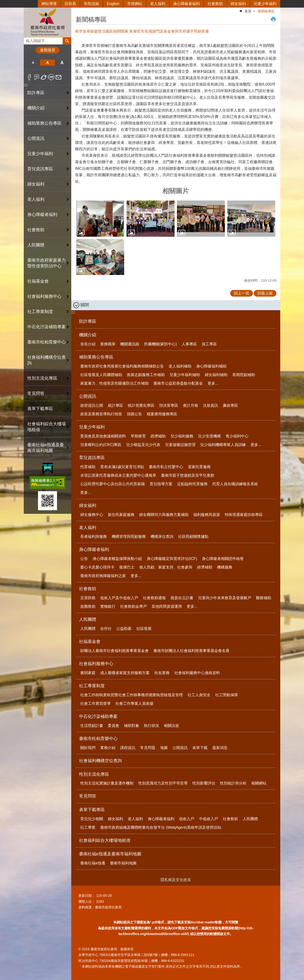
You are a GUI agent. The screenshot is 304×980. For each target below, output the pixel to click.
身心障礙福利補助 (211, 366)
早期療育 (138, 436)
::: (26, 9)
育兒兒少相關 (92, 819)
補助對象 (132, 726)
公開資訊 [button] (36, 138)
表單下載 (200, 748)
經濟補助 (158, 436)
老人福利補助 (180, 366)
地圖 (164, 748)
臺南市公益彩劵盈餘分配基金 (178, 383)
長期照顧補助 (244, 375)
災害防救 (88, 598)
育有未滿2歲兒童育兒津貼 (122, 467)
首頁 (248, 11)
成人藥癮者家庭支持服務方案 (125, 673)
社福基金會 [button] (38, 281)
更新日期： (87, 896)
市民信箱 (91, 4)
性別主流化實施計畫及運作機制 (107, 783)
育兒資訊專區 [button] (40, 169)
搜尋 (28, 40)
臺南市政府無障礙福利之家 (103, 576)
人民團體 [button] (36, 245)
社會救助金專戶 (133, 606)
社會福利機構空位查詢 (47, 360)
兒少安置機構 (209, 436)
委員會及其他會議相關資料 (103, 436)
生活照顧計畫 (92, 726)
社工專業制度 (92, 686)
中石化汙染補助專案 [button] (47, 327)
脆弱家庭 (88, 673)
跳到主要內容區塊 (2, 2)
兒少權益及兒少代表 (143, 445)
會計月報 (190, 405)
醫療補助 (264, 598)
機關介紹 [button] (36, 108)
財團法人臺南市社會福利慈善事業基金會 (114, 651)
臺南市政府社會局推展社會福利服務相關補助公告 (122, 366)
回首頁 (70, 4)
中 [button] (47, 63)
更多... (213, 383)
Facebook (29, 77)
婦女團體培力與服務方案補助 (164, 515)
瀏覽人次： (87, 902)
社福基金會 (90, 642)
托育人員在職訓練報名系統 (235, 484)
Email (59, 77)
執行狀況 (152, 726)
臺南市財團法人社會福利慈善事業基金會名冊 (191, 651)
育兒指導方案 (161, 484)
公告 (84, 559)
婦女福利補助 (216, 375)
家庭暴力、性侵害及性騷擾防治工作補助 (114, 383)
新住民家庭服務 (121, 515)
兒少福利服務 (182, 436)
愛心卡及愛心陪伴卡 (97, 567)
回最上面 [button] (265, 293)
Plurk (37, 77)
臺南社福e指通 (93, 863)
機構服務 (225, 567)
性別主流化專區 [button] (42, 378)
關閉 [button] (85, 305)
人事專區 (189, 344)
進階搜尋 (47, 50)
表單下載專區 (92, 810)
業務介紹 (108, 748)
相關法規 (171, 726)
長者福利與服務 (94, 537)
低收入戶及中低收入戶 (119, 598)
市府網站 (135, 4)
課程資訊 (128, 748)
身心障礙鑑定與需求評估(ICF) (172, 559)
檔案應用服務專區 (162, 414)
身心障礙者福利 (186, 4)
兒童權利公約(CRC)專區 (101, 445)
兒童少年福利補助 (185, 375)
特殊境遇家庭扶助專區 (244, 515)
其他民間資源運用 (167, 606)
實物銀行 (108, 606)
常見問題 (148, 748)
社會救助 (215, 4)
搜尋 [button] (67, 41)
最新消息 (220, 748)
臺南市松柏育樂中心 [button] (47, 342)
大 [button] (62, 63)
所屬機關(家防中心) (160, 344)
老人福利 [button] (36, 199)
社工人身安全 (199, 695)
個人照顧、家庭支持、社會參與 (166, 567)
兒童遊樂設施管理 (180, 445)
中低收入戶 (209, 819)
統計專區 (115, 405)
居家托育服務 (199, 467)
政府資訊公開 (92, 405)
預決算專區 (169, 405)
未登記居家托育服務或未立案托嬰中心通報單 (118, 475)
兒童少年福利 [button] (40, 154)
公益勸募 (124, 629)
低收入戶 (187, 819)
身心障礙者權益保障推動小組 (117, 559)
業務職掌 (108, 344)
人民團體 (88, 619)
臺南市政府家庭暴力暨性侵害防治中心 (47, 263)
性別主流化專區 (94, 774)
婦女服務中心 (92, 515)
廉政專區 (230, 405)
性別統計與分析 (233, 783)
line (51, 77)
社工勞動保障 (227, 695)
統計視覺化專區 (141, 405)
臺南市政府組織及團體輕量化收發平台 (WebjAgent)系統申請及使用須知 (161, 827)
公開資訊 (88, 396)
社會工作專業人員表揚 (134, 703)
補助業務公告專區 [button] (44, 123)
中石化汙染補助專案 (98, 716)
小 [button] (33, 63)
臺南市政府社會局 (47, 22)
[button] (100, 219)
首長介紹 (88, 344)
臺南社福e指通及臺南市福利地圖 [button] (46, 448)
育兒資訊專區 (92, 458)
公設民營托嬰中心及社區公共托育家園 (113, 484)
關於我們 (88, 748)
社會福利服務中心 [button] (44, 296)
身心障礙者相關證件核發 (223, 559)
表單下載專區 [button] (40, 409)
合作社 (106, 629)
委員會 (114, 726)
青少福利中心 (237, 436)
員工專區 (209, 344)
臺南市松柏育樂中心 (98, 739)
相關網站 (259, 783)
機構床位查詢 (162, 537)
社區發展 (144, 629)
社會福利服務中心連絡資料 (197, 673)
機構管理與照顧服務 (129, 537)
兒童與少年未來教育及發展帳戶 (225, 598)
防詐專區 (36, 93)
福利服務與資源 (207, 515)
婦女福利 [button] (36, 184)
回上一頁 (242, 293)
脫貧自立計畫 (182, 598)
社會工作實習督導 (95, 703)
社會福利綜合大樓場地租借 (47, 427)
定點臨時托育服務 (192, 484)
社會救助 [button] (36, 230)
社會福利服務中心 (96, 664)
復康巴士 (127, 567)
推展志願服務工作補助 (146, 375)
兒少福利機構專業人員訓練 (223, 445)
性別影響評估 (204, 783)
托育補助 (88, 467)
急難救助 (88, 606)
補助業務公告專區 (96, 357)
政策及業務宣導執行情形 (101, 414)
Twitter (44, 77)
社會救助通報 (154, 598)
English (113, 4)
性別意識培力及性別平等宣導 (163, 783)
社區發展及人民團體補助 (101, 375)
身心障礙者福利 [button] (42, 215)
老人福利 (158, 4)
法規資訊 (210, 405)
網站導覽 (49, 4)
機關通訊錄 (130, 344)
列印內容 (273, 19)
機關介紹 (88, 335)
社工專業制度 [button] (40, 312)
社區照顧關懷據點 (193, 537)
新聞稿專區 (266, 11)
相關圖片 (176, 191)
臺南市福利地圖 (123, 863)
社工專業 (88, 827)
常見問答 (36, 393)
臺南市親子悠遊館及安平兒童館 (188, 475)
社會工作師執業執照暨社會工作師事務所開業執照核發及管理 (132, 695)
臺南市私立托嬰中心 (166, 467)
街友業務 (162, 673)
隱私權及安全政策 (176, 880)
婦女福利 (238, 4)
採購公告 (134, 414)
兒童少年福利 (265, 4)
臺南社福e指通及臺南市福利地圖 (110, 854)
